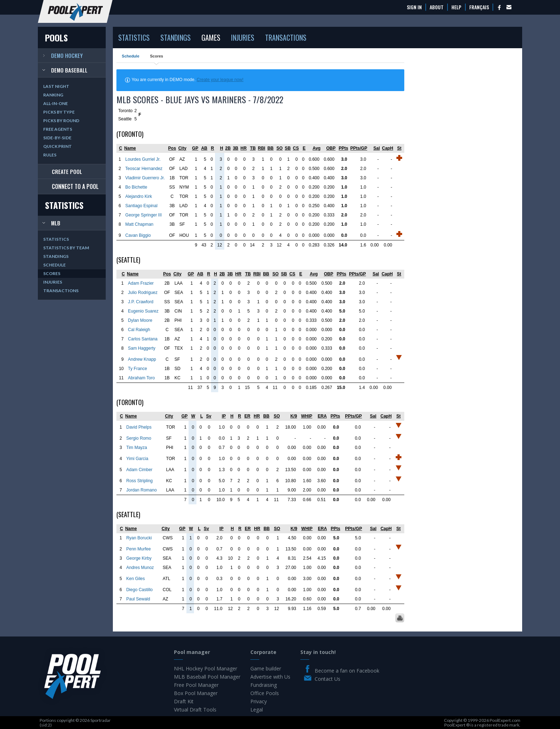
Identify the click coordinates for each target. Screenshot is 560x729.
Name (130, 148)
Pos (172, 148)
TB (253, 148)
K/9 (294, 416)
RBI (262, 148)
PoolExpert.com (505, 720)
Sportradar (101, 720)
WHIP (307, 416)
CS (296, 148)
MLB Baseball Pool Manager (207, 677)
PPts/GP (359, 148)
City (182, 148)
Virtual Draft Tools (195, 710)
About (437, 7)
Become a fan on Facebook (347, 671)
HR (243, 148)
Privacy (259, 701)
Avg (316, 148)
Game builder (266, 668)
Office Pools (265, 693)
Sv (209, 416)
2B (228, 148)
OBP (331, 148)
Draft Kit (184, 701)
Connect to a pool (75, 186)
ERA (322, 416)
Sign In (414, 7)
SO (279, 148)
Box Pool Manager (196, 693)
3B (236, 148)
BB (271, 148)
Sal (377, 148)
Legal (257, 710)
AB (204, 148)
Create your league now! (220, 80)
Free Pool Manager (196, 685)
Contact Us (327, 679)
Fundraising (264, 685)
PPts (343, 148)
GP (195, 148)
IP (224, 416)
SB (288, 148)
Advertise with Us (270, 677)
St (399, 148)
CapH (388, 148)
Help (456, 7)
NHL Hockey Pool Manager (206, 668)
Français (479, 7)
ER (247, 416)
